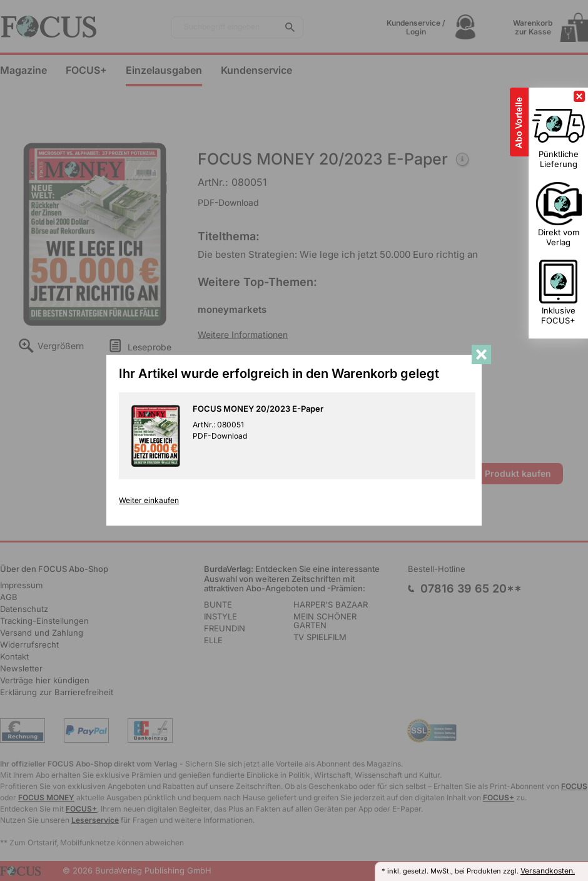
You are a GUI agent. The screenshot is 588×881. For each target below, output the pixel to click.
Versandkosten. (548, 871)
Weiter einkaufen (149, 501)
